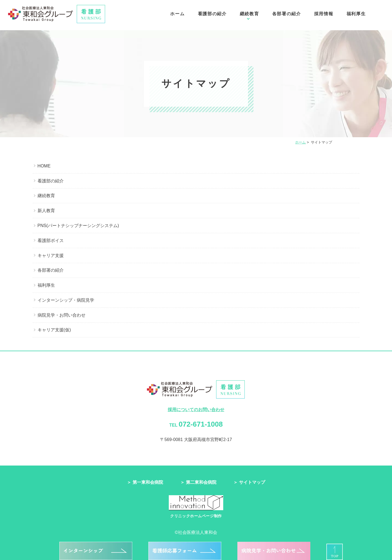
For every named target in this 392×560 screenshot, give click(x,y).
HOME (44, 166)
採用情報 (324, 16)
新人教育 (46, 211)
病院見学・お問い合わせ (62, 315)
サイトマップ (252, 482)
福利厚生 (356, 16)
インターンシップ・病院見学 (66, 300)
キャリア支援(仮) (54, 330)
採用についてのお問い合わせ (196, 410)
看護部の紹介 (212, 16)
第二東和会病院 (201, 482)
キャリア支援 (51, 255)
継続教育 (249, 16)
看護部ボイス (51, 241)
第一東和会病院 (148, 482)
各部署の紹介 (287, 16)
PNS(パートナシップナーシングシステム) (78, 226)
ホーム (177, 16)
